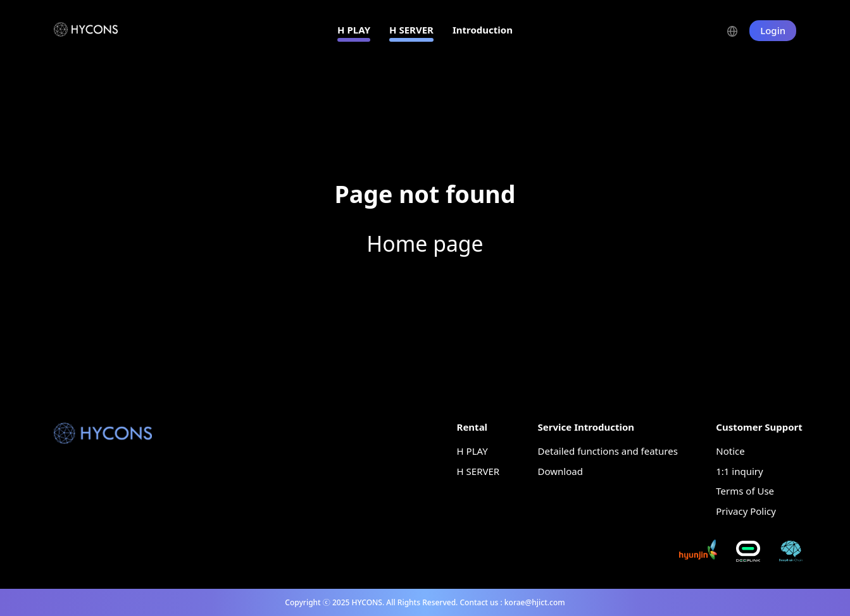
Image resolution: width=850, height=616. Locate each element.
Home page (425, 243)
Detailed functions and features (608, 451)
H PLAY (354, 30)
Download (560, 471)
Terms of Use (745, 491)
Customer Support (759, 427)
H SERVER (411, 30)
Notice (730, 451)
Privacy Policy (746, 511)
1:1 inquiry (739, 471)
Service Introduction (586, 427)
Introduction (483, 30)
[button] (738, 30)
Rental (472, 427)
